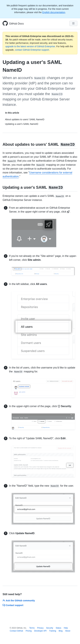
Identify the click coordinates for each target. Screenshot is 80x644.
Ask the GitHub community (19, 601)
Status (59, 628)
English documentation (54, 12)
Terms (32, 628)
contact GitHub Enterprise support (32, 50)
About (68, 631)
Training (53, 631)
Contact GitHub (16, 631)
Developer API (40, 631)
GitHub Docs (16, 24)
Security (50, 628)
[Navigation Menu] (73, 23)
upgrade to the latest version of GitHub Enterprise (30, 46)
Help (66, 628)
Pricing (29, 631)
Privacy (40, 628)
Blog (61, 631)
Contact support (13, 605)
